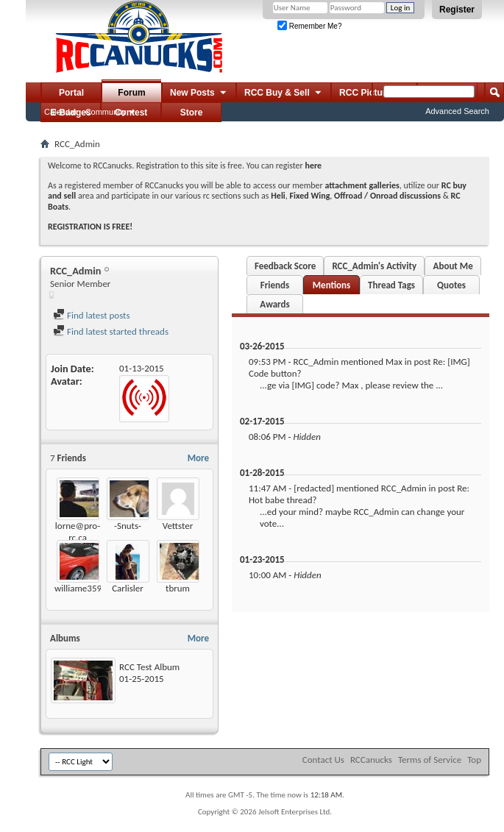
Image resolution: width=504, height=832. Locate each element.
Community (106, 112)
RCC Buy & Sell (284, 93)
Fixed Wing (310, 196)
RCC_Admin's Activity (374, 266)
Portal (71, 93)
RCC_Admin (316, 362)
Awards (274, 304)
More (198, 458)
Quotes (451, 285)
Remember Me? (309, 26)
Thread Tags (391, 285)
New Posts (199, 93)
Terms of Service (430, 760)
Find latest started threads (111, 331)
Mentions (332, 285)
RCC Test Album (149, 667)
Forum (131, 93)
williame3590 (81, 588)
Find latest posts (92, 315)
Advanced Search (457, 111)
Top (474, 760)
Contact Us (323, 760)
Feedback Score (285, 266)
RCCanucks (371, 760)
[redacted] (314, 488)
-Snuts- (128, 526)
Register (457, 10)
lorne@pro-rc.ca (78, 531)
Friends (275, 285)
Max (394, 362)
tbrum (178, 588)
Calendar (61, 112)
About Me (453, 266)
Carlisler (128, 588)
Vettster (178, 526)
